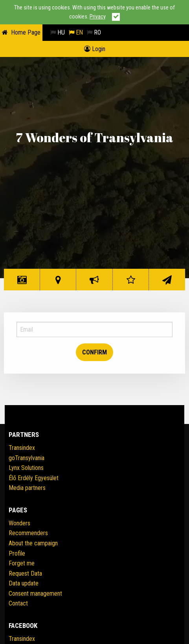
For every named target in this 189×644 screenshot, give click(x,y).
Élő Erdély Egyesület (34, 478)
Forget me (22, 563)
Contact (167, 283)
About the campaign (33, 543)
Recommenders (28, 533)
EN (76, 32)
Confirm (94, 352)
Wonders (22, 283)
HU (58, 32)
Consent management (35, 594)
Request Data (25, 573)
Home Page (26, 32)
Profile (17, 553)
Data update (24, 583)
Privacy (98, 17)
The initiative (94, 283)
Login (95, 49)
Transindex (22, 448)
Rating (131, 283)
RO (94, 32)
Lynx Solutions (26, 468)
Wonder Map (58, 283)
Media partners (27, 488)
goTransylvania (27, 458)
